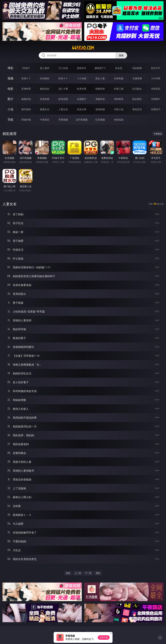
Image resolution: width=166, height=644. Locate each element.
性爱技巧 (156, 109)
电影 (10, 89)
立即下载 (104, 637)
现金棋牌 (137, 68)
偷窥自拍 (26, 99)
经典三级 (119, 89)
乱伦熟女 (137, 89)
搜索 (121, 55)
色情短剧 (119, 120)
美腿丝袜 (100, 99)
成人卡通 (63, 89)
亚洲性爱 (26, 89)
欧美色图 (63, 99)
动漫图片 (82, 99)
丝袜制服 (119, 78)
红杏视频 (100, 120)
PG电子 (26, 68)
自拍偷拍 (45, 78)
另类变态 (156, 89)
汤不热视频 (82, 120)
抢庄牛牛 (156, 68)
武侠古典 (82, 109)
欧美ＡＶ (63, 78)
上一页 (78, 573)
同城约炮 (26, 120)
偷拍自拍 (45, 89)
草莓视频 (63, 120)
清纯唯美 (119, 99)
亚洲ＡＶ (26, 78)
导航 (10, 120)
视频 (10, 78)
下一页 (88, 573)
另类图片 (156, 99)
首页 (68, 573)
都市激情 (26, 109)
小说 (10, 109)
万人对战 (63, 68)
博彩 (10, 68)
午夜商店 (45, 120)
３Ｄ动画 (82, 78)
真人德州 (45, 68)
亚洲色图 (45, 99)
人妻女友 (63, 109)
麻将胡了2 (100, 68)
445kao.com (83, 48)
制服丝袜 (100, 89)
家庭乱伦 (45, 109)
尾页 (98, 573)
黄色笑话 (137, 109)
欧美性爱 (82, 89)
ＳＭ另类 (156, 78)
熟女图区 (137, 99)
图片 (10, 99)
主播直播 (137, 78)
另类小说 (119, 109)
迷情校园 (100, 109)
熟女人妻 (100, 78)
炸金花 (119, 68)
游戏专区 (82, 68)
